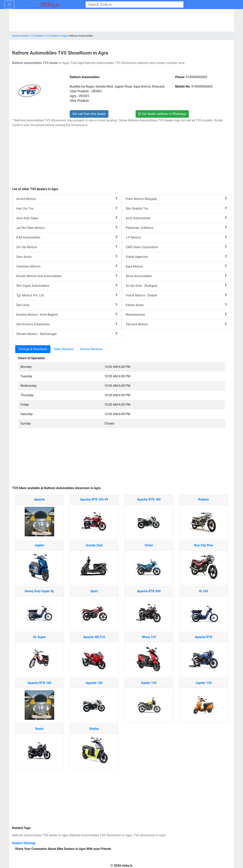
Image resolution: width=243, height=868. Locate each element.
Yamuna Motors (176, 324)
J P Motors (176, 237)
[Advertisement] (122, 459)
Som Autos (67, 257)
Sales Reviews (64, 349)
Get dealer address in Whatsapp (162, 114)
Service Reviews (91, 349)
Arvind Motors (67, 199)
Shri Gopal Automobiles (67, 285)
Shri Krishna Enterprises (67, 324)
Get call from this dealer (89, 114)
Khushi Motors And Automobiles (67, 276)
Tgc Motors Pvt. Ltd (67, 295)
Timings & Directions (33, 349)
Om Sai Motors (67, 247)
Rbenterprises (176, 314)
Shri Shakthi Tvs (176, 208)
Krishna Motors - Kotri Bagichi (67, 314)
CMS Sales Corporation (176, 247)
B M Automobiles (67, 237)
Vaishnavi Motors (67, 266)
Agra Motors (176, 266)
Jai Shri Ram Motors (67, 228)
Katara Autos (176, 305)
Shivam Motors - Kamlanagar (67, 334)
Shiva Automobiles (176, 276)
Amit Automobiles (176, 218)
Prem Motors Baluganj (176, 199)
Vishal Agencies (176, 257)
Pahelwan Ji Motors (176, 228)
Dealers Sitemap (24, 843)
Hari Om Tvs (67, 208)
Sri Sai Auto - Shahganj (176, 285)
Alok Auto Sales (67, 218)
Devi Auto (67, 305)
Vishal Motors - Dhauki (176, 295)
